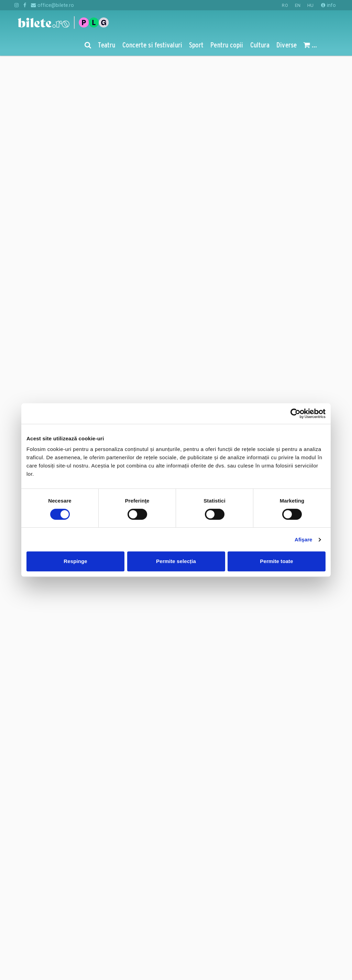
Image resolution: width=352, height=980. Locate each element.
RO (285, 5)
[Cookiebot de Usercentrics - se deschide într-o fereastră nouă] (295, 414)
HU (310, 5)
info (328, 5)
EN (298, 5)
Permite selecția (176, 561)
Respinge (75, 561)
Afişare (304, 539)
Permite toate (276, 561)
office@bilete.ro (52, 5)
